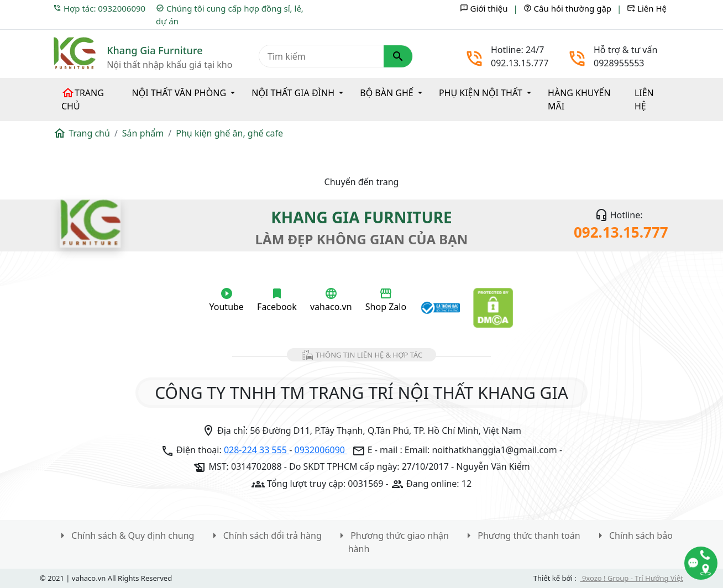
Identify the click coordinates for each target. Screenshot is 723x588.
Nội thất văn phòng (180, 93)
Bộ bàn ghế (388, 93)
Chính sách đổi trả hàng (265, 535)
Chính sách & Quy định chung (125, 535)
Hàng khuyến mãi (579, 99)
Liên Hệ (647, 8)
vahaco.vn (331, 300)
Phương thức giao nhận (392, 535)
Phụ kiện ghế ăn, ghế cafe (229, 133)
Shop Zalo (386, 300)
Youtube (227, 300)
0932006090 (321, 450)
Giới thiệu (484, 8)
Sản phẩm (143, 133)
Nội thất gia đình (294, 93)
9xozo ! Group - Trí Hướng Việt (632, 578)
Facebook (277, 300)
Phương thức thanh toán (521, 535)
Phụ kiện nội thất (482, 93)
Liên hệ (644, 99)
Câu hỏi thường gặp (567, 8)
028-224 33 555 (256, 450)
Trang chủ (83, 99)
